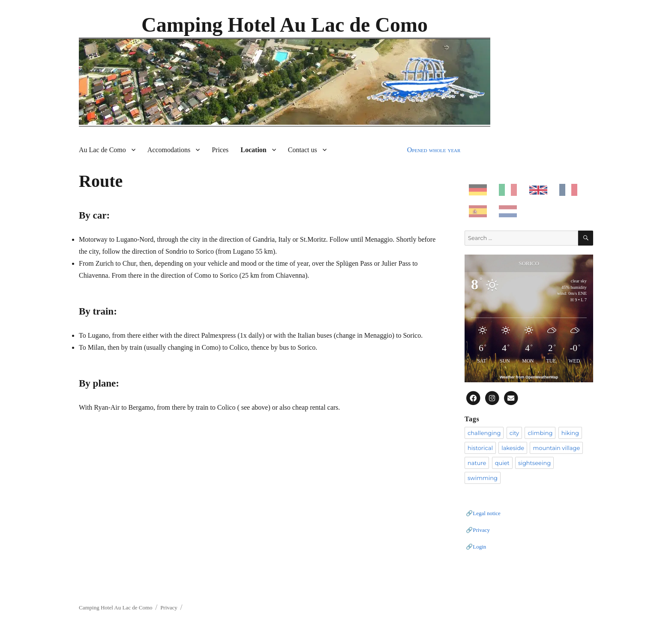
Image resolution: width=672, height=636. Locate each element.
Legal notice (487, 513)
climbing (540, 433)
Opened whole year (434, 150)
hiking (570, 433)
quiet (502, 463)
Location (253, 150)
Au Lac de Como (102, 150)
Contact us (303, 150)
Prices (220, 150)
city (514, 433)
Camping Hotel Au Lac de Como (285, 25)
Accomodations (169, 150)
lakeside (513, 448)
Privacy (481, 530)
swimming (483, 478)
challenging (484, 433)
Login (479, 547)
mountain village (556, 448)
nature (477, 463)
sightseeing (534, 463)
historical (480, 448)
